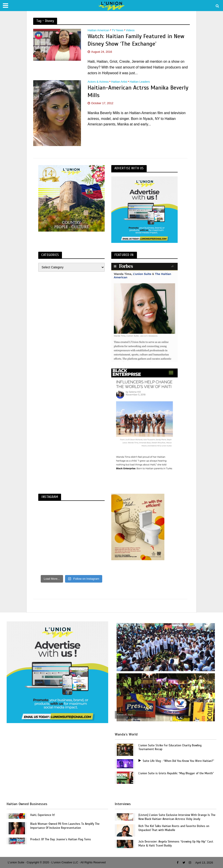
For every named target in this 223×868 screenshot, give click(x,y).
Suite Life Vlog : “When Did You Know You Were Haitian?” (176, 761)
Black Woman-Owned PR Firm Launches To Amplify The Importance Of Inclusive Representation (65, 826)
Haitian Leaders (140, 82)
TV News (118, 30)
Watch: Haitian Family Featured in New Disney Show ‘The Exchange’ (136, 40)
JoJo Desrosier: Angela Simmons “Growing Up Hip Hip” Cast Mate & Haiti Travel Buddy (176, 844)
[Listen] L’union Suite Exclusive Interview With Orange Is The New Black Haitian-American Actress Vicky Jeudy (177, 817)
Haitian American (98, 30)
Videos (130, 30)
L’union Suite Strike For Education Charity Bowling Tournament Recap (170, 747)
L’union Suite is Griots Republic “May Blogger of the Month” (176, 773)
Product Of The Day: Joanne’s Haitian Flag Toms (61, 839)
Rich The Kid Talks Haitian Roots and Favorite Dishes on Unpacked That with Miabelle (174, 828)
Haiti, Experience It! (43, 815)
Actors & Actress (98, 82)
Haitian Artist (119, 82)
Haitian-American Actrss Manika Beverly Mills (138, 91)
